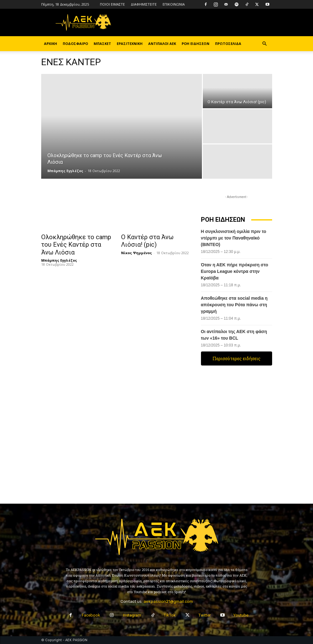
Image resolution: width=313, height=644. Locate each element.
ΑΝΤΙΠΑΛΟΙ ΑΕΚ (162, 44)
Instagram (132, 615)
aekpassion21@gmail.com (168, 601)
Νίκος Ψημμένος (137, 251)
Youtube (241, 615)
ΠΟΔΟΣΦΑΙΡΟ (75, 44)
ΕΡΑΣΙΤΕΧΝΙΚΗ (130, 44)
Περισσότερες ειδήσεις (237, 358)
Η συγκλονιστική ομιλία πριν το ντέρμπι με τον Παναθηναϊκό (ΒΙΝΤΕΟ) (234, 238)
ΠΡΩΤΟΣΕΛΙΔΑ (228, 44)
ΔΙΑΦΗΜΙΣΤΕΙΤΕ (144, 4)
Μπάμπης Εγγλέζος (65, 171)
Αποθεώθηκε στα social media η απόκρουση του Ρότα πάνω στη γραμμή (234, 305)
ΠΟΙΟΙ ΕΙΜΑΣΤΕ (112, 4)
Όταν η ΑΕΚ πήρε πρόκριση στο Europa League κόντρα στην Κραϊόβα (235, 271)
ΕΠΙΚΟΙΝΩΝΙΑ (174, 4)
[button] (265, 44)
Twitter (205, 615)
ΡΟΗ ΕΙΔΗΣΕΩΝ (196, 44)
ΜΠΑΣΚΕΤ (102, 44)
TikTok (170, 615)
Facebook (91, 615)
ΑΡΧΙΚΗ (51, 44)
